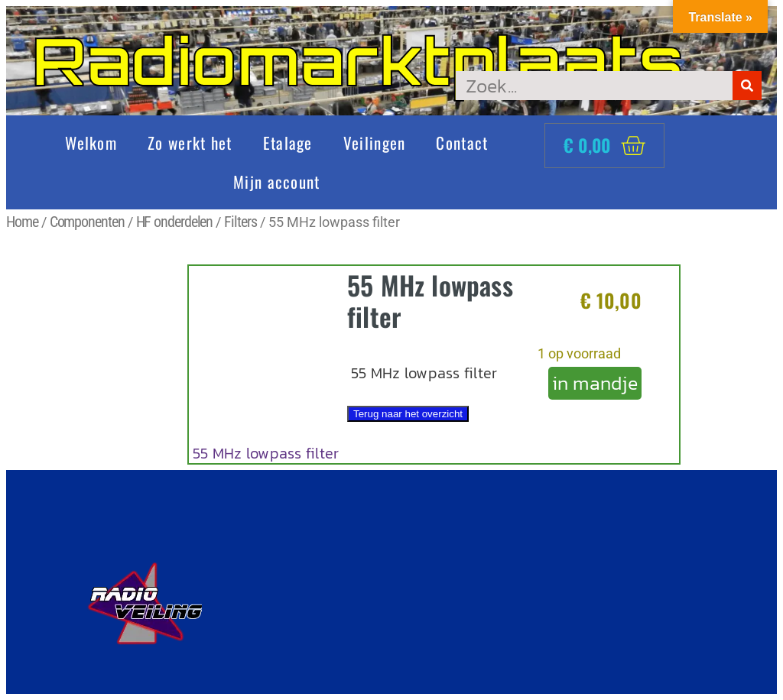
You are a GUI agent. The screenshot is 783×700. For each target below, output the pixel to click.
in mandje (595, 383)
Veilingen (375, 143)
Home (22, 222)
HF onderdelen (175, 222)
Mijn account (277, 181)
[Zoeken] (747, 86)
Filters (240, 222)
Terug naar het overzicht (408, 414)
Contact (462, 143)
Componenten (87, 222)
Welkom (91, 143)
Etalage (288, 143)
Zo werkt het (190, 143)
